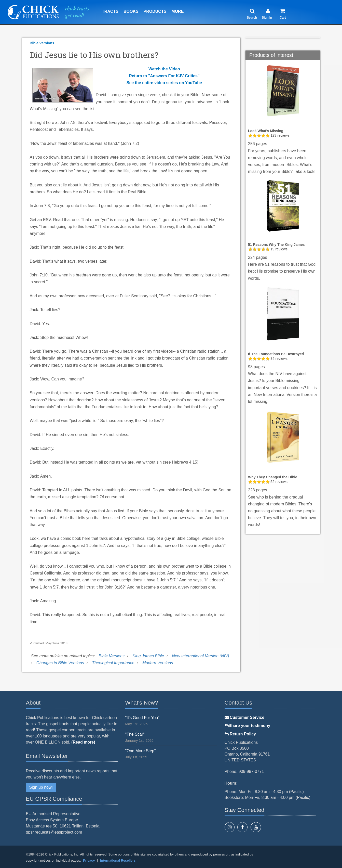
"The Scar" (135, 734)
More (177, 11)
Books (131, 11)
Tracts (110, 11)
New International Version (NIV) (200, 656)
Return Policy (240, 734)
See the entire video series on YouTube (164, 83)
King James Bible (148, 656)
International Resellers (118, 860)
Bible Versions (42, 43)
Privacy (89, 860)
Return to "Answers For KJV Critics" (164, 76)
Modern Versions (158, 663)
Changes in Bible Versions (60, 663)
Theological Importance (113, 663)
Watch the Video (164, 69)
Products (155, 11)
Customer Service (245, 717)
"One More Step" (141, 751)
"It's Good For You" (142, 718)
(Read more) (83, 742)
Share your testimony (248, 726)
